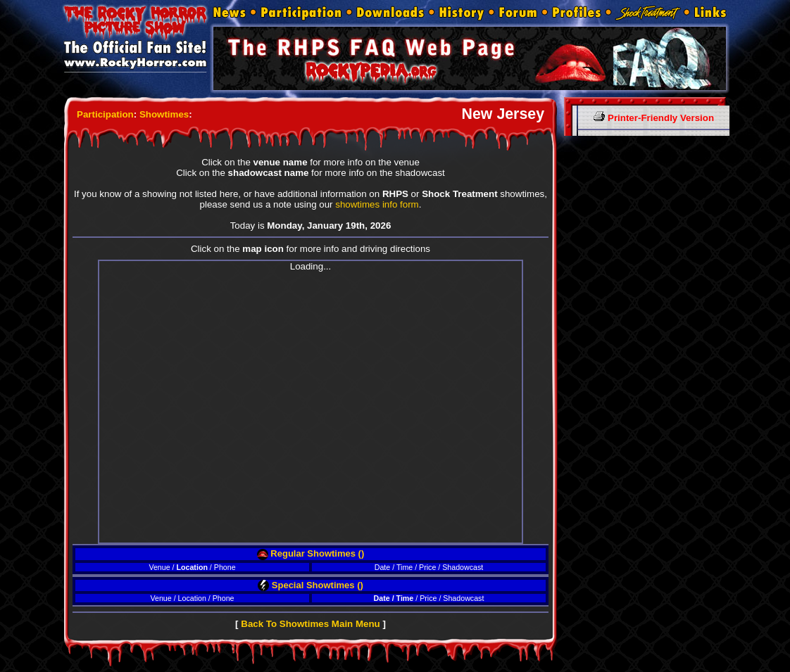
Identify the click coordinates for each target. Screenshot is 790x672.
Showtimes (164, 114)
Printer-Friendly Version (654, 118)
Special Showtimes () (311, 585)
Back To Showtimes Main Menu (310, 624)
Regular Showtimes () (311, 553)
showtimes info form (377, 204)
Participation (105, 114)
